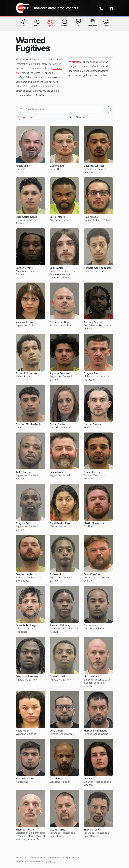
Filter (28, 117)
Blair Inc (52, 861)
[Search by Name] (63, 110)
